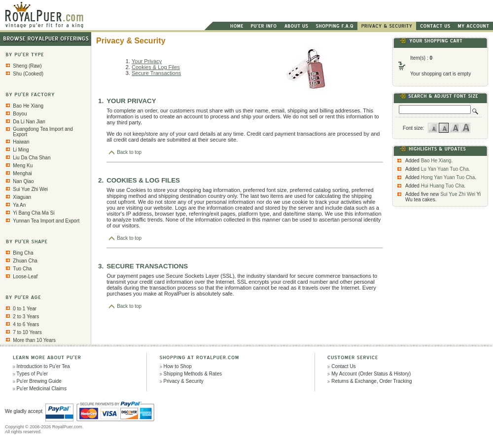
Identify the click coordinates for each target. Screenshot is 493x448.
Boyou (20, 114)
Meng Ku (23, 166)
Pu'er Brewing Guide (39, 381)
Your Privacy (147, 61)
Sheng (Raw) (27, 66)
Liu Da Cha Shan (32, 158)
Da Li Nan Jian (29, 122)
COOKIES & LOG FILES (143, 180)
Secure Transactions (156, 73)
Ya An (19, 205)
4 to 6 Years (26, 324)
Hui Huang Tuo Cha (443, 186)
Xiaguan (22, 197)
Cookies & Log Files (156, 67)
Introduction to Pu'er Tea (43, 366)
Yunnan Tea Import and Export (46, 221)
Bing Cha (23, 253)
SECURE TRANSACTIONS (147, 266)
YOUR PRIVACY (131, 101)
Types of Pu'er (32, 374)
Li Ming (21, 150)
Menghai (22, 173)
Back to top (125, 152)
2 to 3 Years (26, 317)
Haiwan (21, 142)
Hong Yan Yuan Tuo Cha (448, 177)
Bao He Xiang (28, 106)
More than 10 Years (34, 340)
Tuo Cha (22, 269)
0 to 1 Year (25, 309)
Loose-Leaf (25, 277)
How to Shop (178, 366)
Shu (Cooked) (28, 74)
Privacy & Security (184, 381)
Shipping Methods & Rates (193, 374)
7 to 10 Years (27, 332)
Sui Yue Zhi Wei (30, 189)
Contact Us (343, 366)
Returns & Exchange (354, 381)
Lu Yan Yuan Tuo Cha (445, 169)
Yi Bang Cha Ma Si (34, 213)
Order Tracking (395, 381)
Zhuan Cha (25, 261)
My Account (344, 374)
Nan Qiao (23, 181)
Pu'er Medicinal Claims (42, 389)
